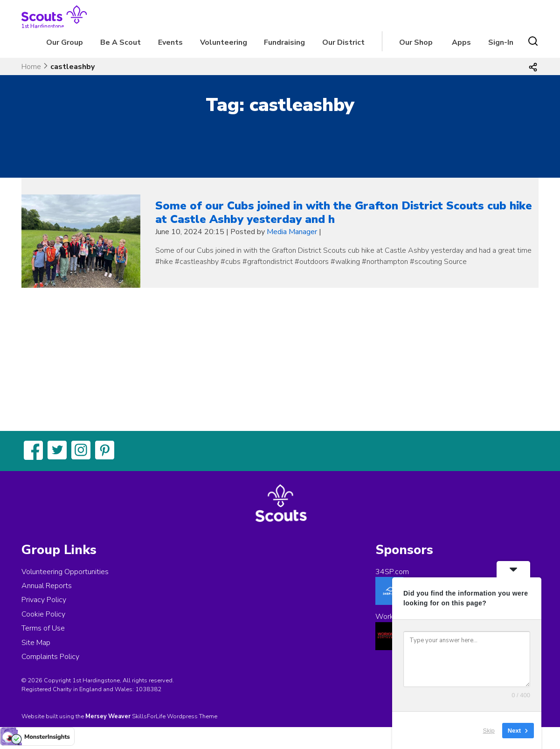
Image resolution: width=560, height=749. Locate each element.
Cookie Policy (43, 614)
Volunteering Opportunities (65, 572)
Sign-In (501, 42)
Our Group (65, 42)
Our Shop (416, 42)
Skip (489, 730)
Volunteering (224, 42)
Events (170, 42)
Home (31, 67)
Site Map (36, 643)
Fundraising (284, 42)
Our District (343, 42)
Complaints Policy (50, 657)
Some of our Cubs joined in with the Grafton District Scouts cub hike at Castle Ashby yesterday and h (344, 212)
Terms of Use (43, 628)
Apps (461, 42)
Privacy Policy (44, 600)
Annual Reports (47, 586)
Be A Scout (121, 42)
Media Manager (292, 232)
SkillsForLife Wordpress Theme (175, 716)
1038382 (148, 689)
